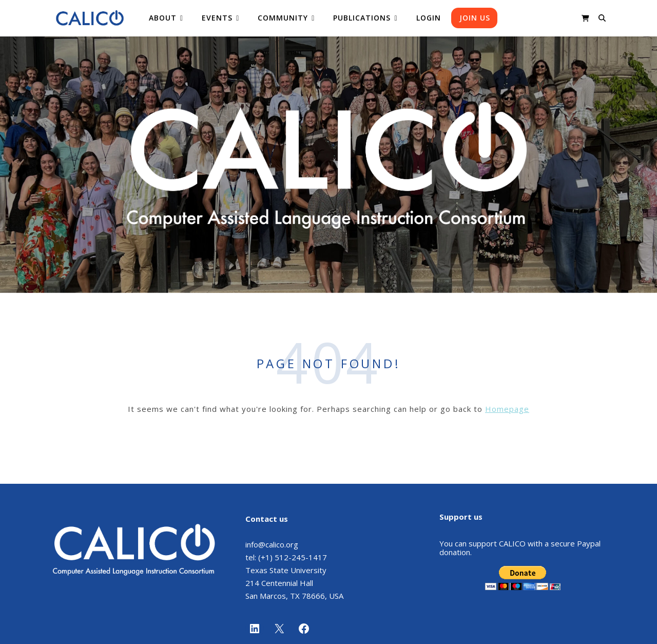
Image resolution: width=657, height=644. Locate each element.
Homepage (507, 409)
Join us (475, 18)
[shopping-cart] (585, 18)
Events (217, 18)
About (163, 18)
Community (283, 18)
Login (429, 18)
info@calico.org (272, 544)
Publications (362, 18)
